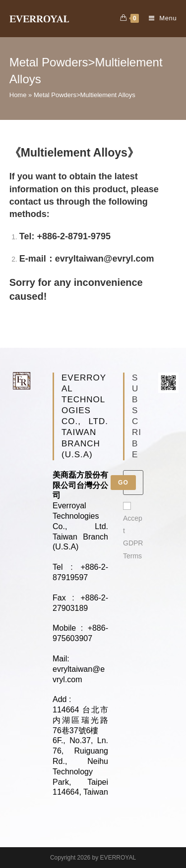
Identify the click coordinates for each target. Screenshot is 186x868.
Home (18, 95)
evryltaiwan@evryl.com (105, 259)
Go (123, 483)
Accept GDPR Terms (133, 531)
